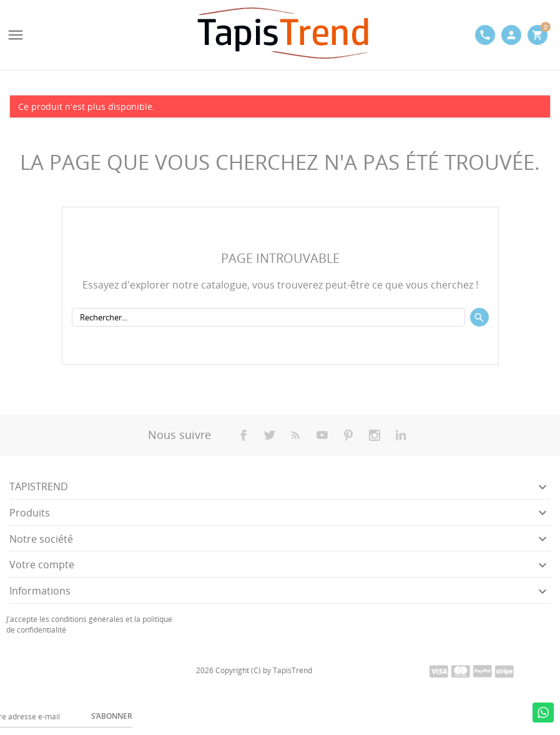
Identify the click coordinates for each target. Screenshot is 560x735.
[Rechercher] (268, 317)
